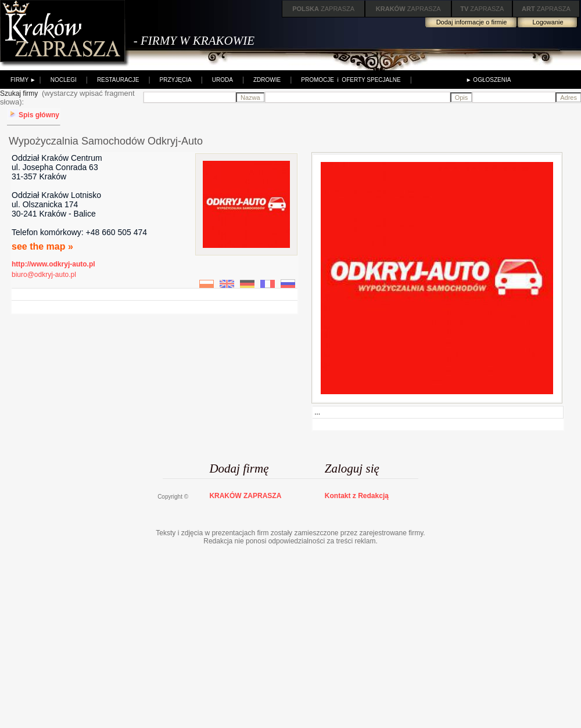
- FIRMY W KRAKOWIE (194, 41)
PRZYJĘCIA (176, 80)
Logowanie (548, 22)
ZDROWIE (267, 80)
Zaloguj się (352, 468)
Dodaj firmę (239, 468)
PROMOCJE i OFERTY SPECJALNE (351, 80)
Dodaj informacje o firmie (472, 22)
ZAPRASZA (323, 9)
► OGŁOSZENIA (489, 80)
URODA (223, 80)
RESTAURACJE (118, 80)
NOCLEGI (64, 80)
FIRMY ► (23, 80)
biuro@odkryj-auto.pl (44, 275)
